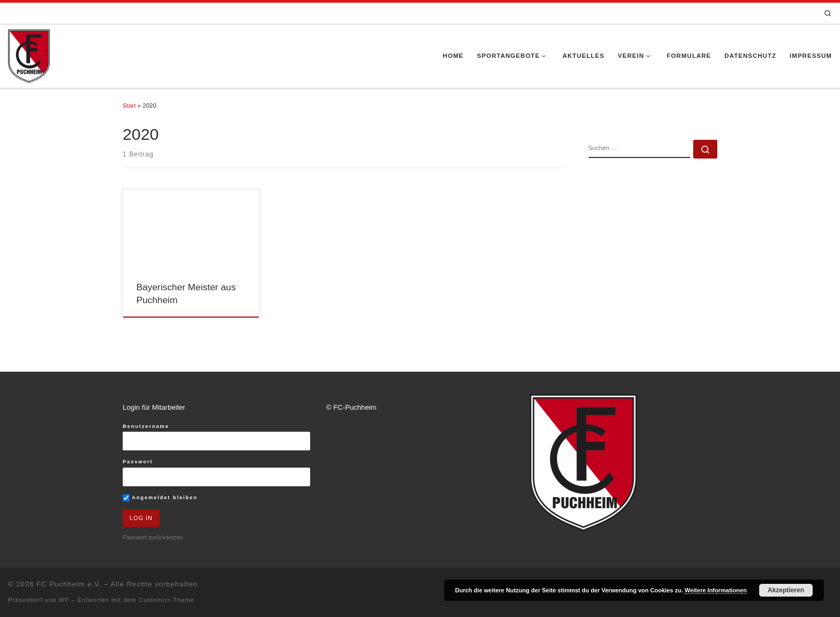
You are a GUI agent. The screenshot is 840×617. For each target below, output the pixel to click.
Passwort (138, 462)
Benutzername (146, 426)
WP (64, 600)
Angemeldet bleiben (160, 498)
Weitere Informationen (716, 590)
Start (129, 106)
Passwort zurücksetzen (153, 537)
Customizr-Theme (167, 600)
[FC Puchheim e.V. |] (29, 55)
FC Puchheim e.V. (69, 584)
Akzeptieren (786, 590)
